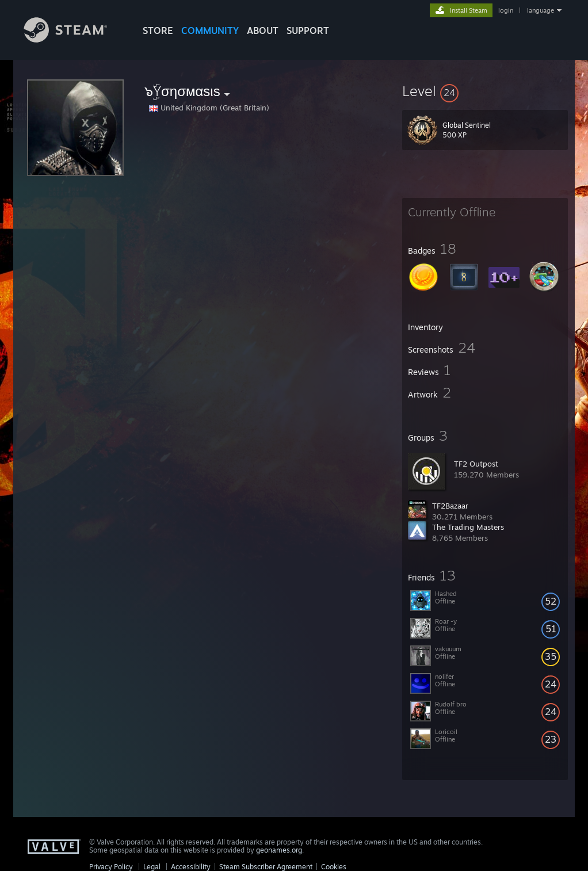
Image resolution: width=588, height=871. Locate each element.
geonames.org (279, 850)
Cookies (334, 867)
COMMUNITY (210, 30)
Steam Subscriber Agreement (266, 867)
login (506, 10)
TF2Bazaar (450, 506)
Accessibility (191, 867)
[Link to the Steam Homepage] (74, 39)
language (541, 10)
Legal (152, 867)
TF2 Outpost (476, 464)
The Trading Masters (468, 527)
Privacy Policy (111, 867)
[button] (485, 91)
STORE (158, 30)
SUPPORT (308, 30)
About (263, 30)
